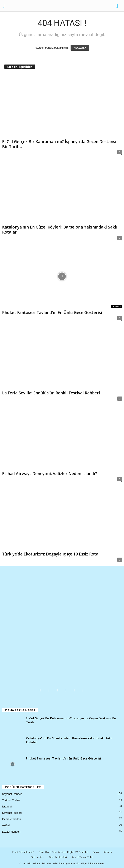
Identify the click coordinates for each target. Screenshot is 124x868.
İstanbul (7, 807)
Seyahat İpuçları (12, 813)
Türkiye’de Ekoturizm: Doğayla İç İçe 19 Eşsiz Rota (50, 554)
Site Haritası (37, 857)
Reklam (108, 852)
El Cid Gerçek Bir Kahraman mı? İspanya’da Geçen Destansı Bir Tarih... (59, 144)
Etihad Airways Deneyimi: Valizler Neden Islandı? (50, 474)
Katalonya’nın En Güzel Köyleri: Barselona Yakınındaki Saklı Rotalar (60, 230)
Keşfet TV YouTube (82, 857)
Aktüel (6, 825)
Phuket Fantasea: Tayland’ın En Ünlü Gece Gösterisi (52, 313)
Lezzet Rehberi (11, 832)
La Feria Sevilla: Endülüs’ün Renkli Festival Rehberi (51, 393)
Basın (96, 852)
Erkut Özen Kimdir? (23, 852)
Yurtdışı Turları (11, 800)
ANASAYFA (80, 48)
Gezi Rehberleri (11, 819)
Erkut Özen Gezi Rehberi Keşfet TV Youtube (63, 852)
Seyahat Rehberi (12, 794)
